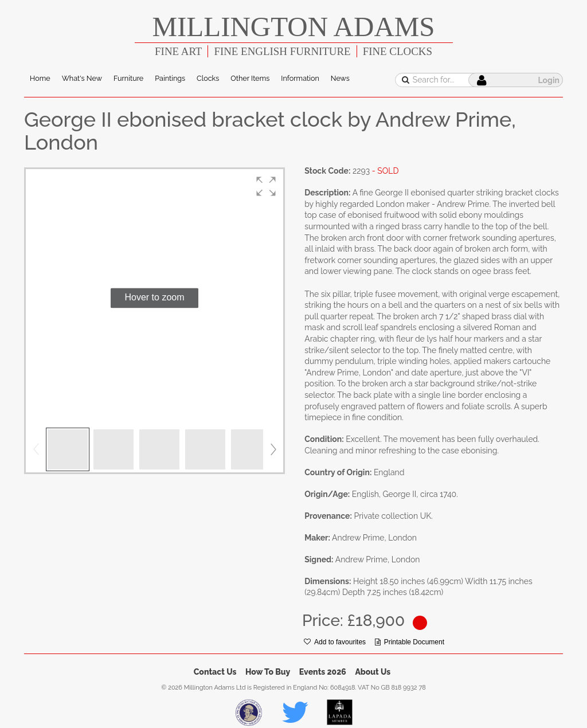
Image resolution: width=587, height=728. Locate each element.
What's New (82, 78)
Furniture (128, 78)
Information (300, 78)
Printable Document (410, 642)
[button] (266, 186)
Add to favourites (335, 642)
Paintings (170, 78)
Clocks (208, 78)
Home (40, 78)
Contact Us (215, 672)
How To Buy (268, 672)
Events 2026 (323, 672)
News (340, 78)
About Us (373, 672)
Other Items (250, 78)
